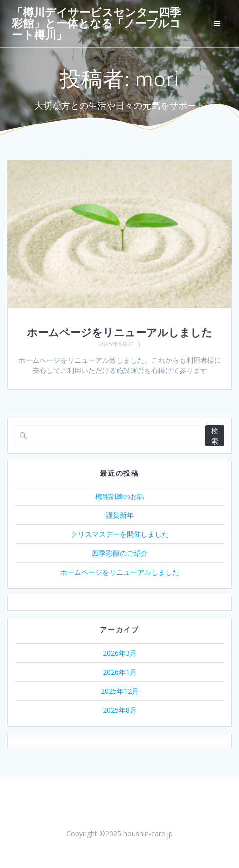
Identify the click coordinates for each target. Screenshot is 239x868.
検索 (215, 436)
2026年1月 (120, 672)
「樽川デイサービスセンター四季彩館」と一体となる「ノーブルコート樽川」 (96, 24)
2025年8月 (120, 710)
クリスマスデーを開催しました (120, 534)
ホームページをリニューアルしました (119, 332)
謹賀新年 (120, 515)
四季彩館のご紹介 (120, 553)
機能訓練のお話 (120, 496)
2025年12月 (120, 691)
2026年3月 (120, 653)
